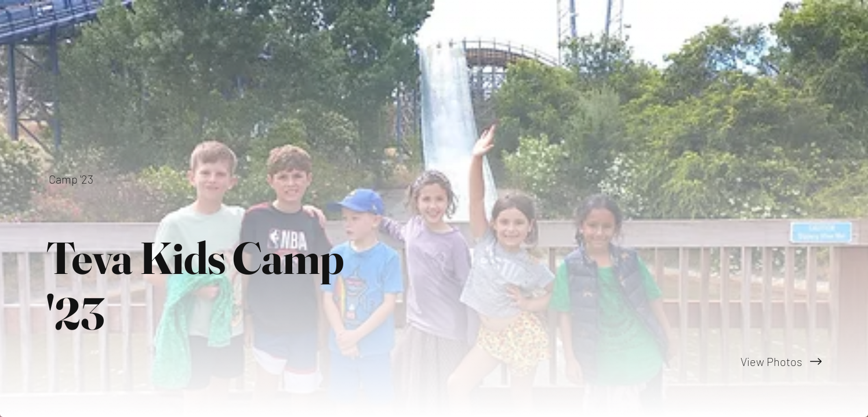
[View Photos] (651, 361)
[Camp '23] (72, 179)
